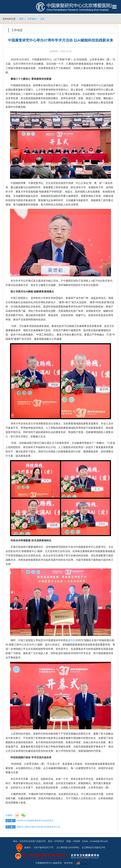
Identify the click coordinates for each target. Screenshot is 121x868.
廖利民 (72, 640)
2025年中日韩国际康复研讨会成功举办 (35, 821)
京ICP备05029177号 (44, 848)
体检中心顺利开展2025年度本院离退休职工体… (39, 827)
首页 (21, 19)
